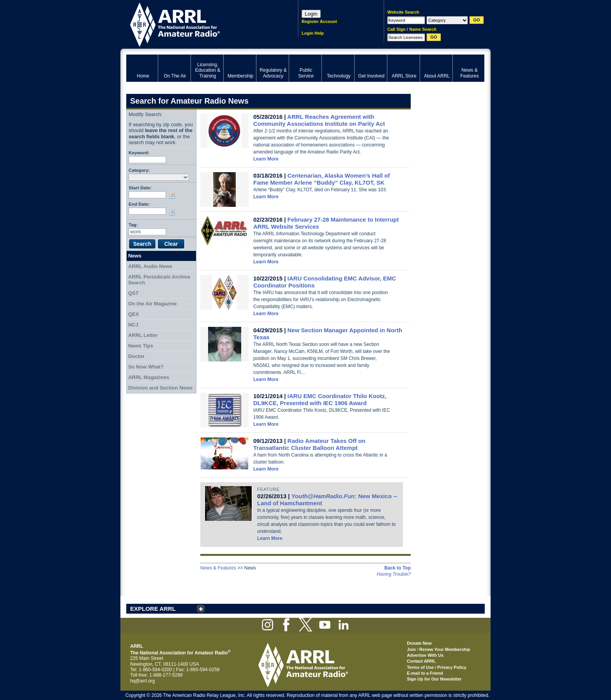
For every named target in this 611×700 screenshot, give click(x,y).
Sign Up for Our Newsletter (434, 679)
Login (311, 14)
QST (133, 293)
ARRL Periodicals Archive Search (159, 280)
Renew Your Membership (445, 649)
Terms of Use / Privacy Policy (437, 667)
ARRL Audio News (150, 266)
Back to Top (397, 568)
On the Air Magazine (152, 304)
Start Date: (140, 188)
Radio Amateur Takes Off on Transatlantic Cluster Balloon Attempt (309, 444)
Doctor (136, 356)
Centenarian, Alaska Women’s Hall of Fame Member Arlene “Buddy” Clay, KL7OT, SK (321, 179)
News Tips (141, 346)
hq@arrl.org (143, 681)
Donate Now (419, 643)
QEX (133, 314)
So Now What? (146, 367)
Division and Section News (160, 388)
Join (411, 649)
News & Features (218, 568)
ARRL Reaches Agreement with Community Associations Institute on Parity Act (319, 120)
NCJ (133, 325)
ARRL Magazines (149, 377)
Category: (139, 170)
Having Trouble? (394, 574)
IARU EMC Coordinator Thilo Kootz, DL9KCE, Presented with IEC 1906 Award (320, 399)
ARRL (202, 24)
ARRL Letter (143, 335)
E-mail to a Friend (425, 673)
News (135, 256)
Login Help (313, 33)
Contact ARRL (421, 661)
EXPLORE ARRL (153, 609)
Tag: (133, 225)
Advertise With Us (425, 655)
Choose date (173, 196)
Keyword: (139, 153)
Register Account (319, 21)
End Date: (139, 204)
